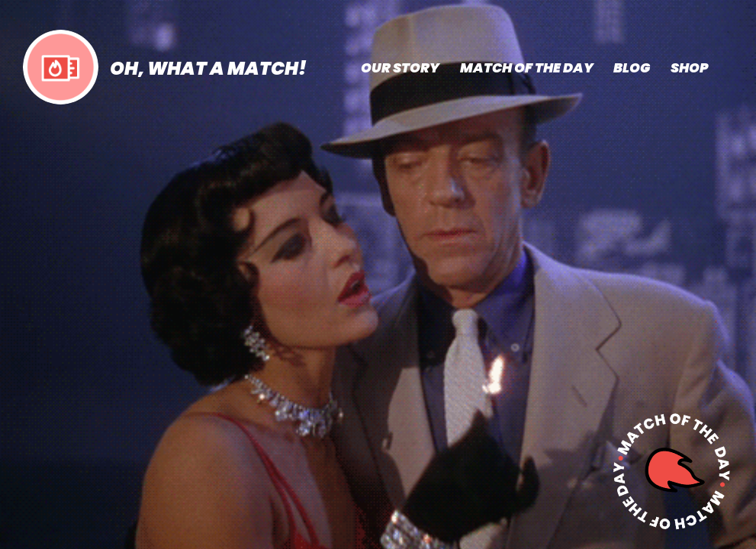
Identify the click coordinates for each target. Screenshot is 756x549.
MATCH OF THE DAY (527, 68)
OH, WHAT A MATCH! (208, 68)
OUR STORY (400, 68)
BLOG (632, 68)
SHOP (689, 68)
